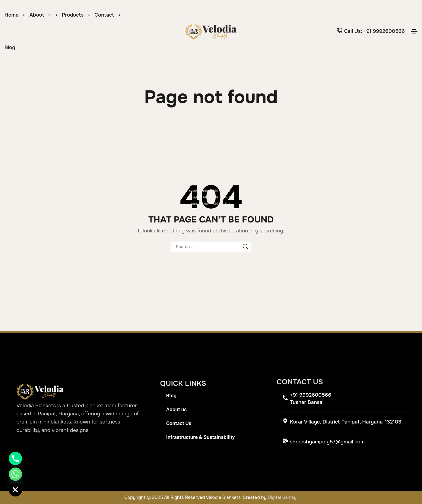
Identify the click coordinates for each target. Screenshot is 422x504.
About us (176, 409)
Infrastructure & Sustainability (201, 437)
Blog (171, 395)
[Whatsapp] (15, 474)
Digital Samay (282, 497)
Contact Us (179, 423)
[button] (414, 31)
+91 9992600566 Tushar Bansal (311, 399)
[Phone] (15, 458)
